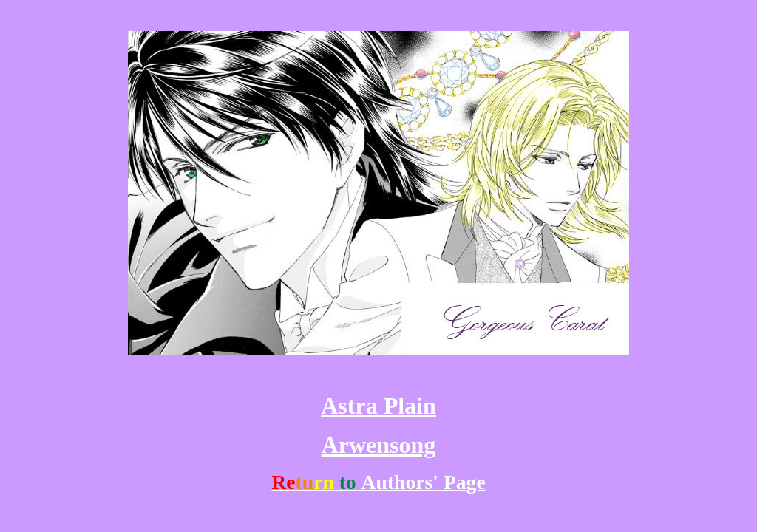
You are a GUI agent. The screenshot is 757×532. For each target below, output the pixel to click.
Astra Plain (378, 406)
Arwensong (379, 445)
